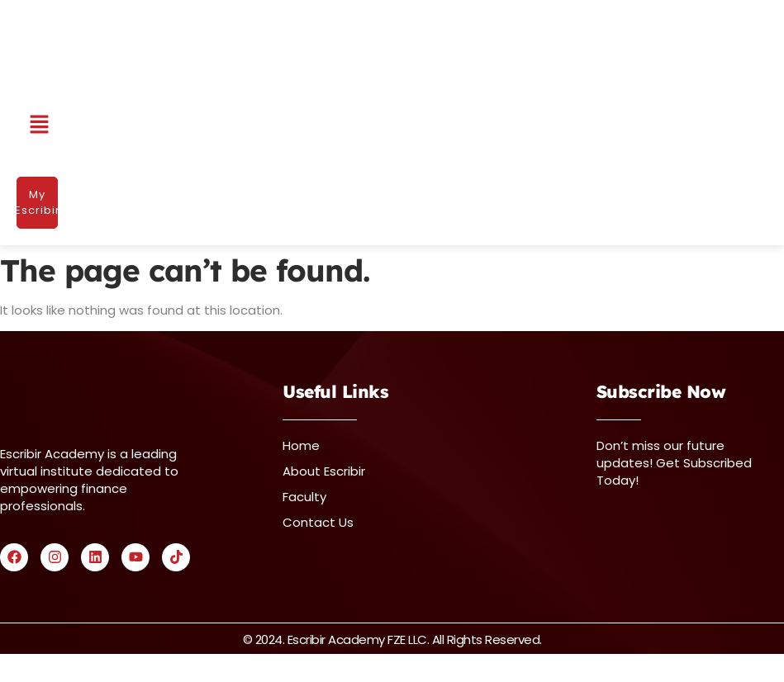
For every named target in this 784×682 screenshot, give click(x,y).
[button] (39, 126)
